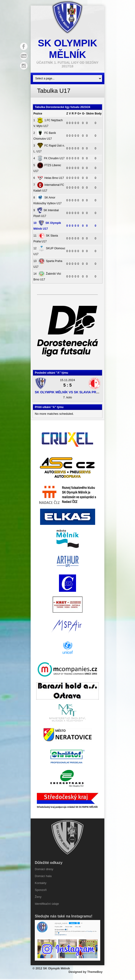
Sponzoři (41, 890)
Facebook (24, 46)
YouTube (24, 56)
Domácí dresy (44, 869)
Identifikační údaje (47, 904)
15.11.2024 (67, 380)
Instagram (24, 66)
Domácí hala (43, 876)
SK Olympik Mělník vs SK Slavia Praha (69, 392)
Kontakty (41, 883)
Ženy (38, 897)
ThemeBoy (95, 972)
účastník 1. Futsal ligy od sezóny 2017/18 (67, 64)
